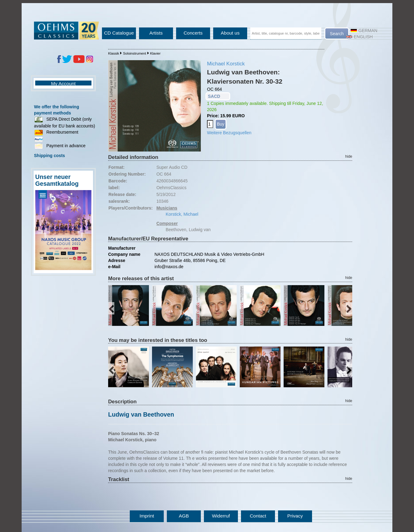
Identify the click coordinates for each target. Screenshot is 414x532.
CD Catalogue (119, 33)
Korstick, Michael (182, 214)
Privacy (295, 516)
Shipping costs (49, 156)
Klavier (155, 53)
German (364, 31)
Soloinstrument (135, 53)
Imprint (147, 516)
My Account (63, 83)
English (359, 37)
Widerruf (221, 516)
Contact (258, 516)
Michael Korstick (226, 64)
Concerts (193, 33)
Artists (156, 33)
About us (230, 33)
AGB (184, 516)
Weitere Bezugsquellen (229, 133)
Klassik (114, 53)
